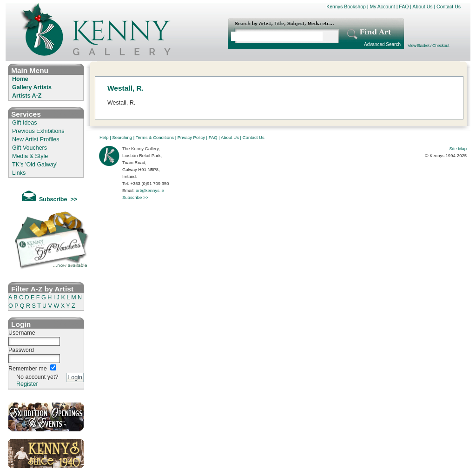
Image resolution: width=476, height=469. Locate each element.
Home (20, 79)
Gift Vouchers (30, 148)
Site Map (458, 149)
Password (21, 350)
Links (19, 173)
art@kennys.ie (150, 190)
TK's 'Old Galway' (35, 165)
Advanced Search (382, 44)
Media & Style (30, 156)
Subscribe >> (135, 197)
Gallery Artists (32, 87)
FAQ (404, 7)
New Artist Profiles (36, 139)
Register (27, 384)
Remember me (28, 369)
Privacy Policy (191, 137)
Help (104, 137)
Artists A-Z (27, 96)
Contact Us (449, 7)
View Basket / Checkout (428, 45)
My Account (382, 7)
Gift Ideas (25, 123)
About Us (422, 7)
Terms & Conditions (155, 137)
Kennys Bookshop (346, 7)
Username (22, 333)
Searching (122, 137)
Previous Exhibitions (38, 131)
